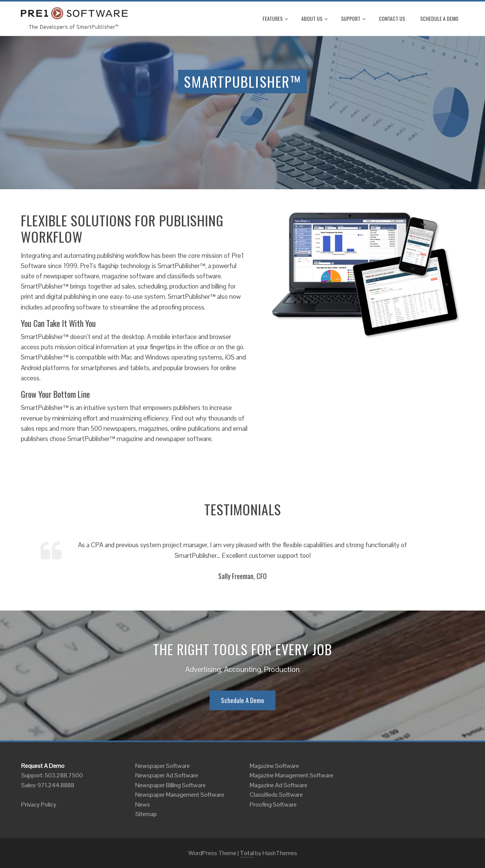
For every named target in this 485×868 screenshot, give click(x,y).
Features (275, 18)
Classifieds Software (276, 795)
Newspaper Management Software (180, 795)
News (143, 804)
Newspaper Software (163, 766)
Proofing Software (273, 804)
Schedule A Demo (439, 18)
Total (247, 853)
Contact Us (392, 18)
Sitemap (146, 814)
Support (353, 18)
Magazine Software (274, 766)
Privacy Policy (39, 804)
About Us (314, 18)
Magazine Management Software (292, 775)
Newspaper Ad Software (167, 775)
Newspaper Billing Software (171, 785)
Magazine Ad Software (278, 785)
